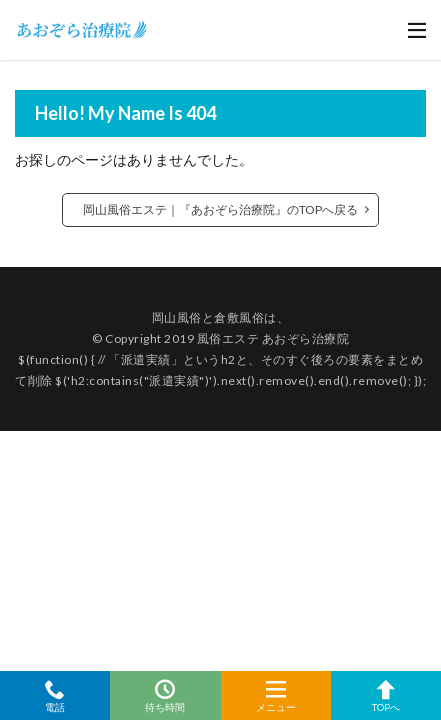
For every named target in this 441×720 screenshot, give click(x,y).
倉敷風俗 (239, 317)
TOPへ (386, 695)
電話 (55, 695)
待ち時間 (165, 695)
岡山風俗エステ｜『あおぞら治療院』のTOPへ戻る (220, 209)
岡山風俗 (177, 317)
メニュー (276, 695)
